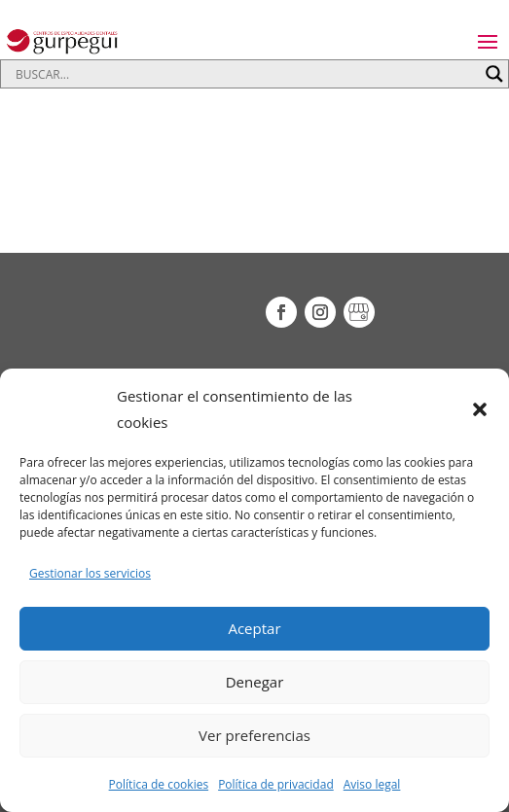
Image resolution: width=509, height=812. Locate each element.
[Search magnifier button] (494, 74)
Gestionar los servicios (90, 573)
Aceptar (254, 628)
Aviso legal (372, 784)
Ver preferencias (254, 735)
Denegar (255, 682)
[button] (480, 409)
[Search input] (246, 74)
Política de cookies (159, 784)
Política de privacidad (276, 784)
